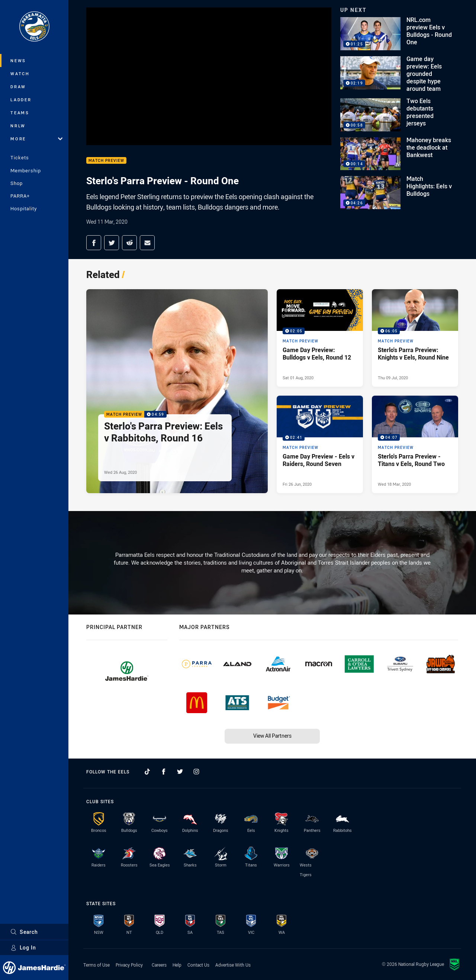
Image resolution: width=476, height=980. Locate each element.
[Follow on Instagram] (196, 772)
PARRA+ (20, 196)
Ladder (21, 100)
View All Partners (272, 736)
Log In (23, 947)
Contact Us (198, 965)
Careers (159, 965)
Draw (18, 87)
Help (177, 965)
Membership (26, 170)
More (36, 139)
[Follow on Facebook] (164, 772)
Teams (20, 113)
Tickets (20, 157)
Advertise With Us (233, 965)
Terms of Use (97, 965)
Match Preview (106, 161)
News (18, 60)
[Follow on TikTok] (147, 772)
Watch (20, 74)
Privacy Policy (129, 965)
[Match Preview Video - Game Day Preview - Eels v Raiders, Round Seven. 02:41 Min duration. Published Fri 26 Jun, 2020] (320, 444)
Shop (17, 183)
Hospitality (24, 208)
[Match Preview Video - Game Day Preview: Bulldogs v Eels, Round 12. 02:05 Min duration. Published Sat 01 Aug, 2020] (320, 338)
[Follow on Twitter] (180, 772)
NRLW (18, 126)
